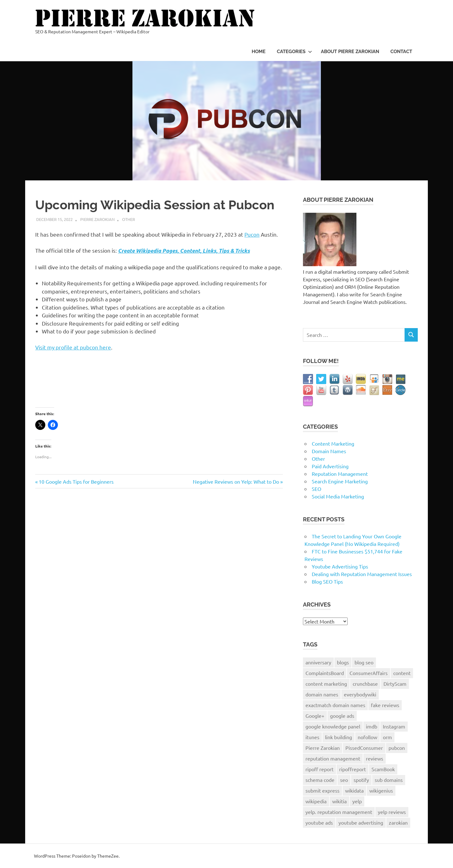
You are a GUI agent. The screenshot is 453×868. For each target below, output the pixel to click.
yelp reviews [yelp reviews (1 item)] (392, 812)
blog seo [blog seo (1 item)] (364, 662)
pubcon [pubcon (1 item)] (397, 748)
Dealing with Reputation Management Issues (362, 574)
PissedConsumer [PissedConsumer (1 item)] (364, 748)
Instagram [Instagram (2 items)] (394, 726)
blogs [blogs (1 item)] (343, 662)
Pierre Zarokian (97, 219)
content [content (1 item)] (402, 673)
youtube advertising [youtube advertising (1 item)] (361, 822)
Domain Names (329, 451)
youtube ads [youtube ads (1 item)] (319, 822)
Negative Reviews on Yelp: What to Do (236, 481)
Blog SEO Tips (327, 581)
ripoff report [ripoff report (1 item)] (319, 769)
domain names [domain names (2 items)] (322, 694)
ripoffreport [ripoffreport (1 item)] (352, 769)
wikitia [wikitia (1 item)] (339, 801)
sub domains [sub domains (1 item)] (389, 780)
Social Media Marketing (338, 496)
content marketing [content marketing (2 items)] (326, 684)
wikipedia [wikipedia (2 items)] (316, 801)
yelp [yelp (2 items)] (357, 801)
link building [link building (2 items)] (338, 737)
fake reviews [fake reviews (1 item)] (385, 705)
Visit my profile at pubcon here (73, 347)
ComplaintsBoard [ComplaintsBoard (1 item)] (325, 673)
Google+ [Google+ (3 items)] (315, 716)
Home (259, 52)
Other (129, 219)
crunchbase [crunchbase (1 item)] (365, 684)
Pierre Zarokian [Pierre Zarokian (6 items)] (323, 748)
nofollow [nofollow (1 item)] (367, 737)
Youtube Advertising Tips (340, 566)
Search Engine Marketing (340, 481)
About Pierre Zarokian (350, 52)
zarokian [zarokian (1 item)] (398, 822)
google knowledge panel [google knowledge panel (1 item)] (333, 726)
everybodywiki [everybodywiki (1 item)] (360, 694)
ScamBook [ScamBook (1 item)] (383, 769)
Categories (294, 52)
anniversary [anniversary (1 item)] (318, 662)
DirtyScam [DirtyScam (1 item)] (395, 684)
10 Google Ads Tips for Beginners (76, 481)
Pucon (252, 234)
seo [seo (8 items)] (344, 780)
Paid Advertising (330, 466)
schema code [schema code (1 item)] (320, 780)
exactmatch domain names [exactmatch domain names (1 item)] (335, 705)
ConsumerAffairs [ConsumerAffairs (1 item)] (369, 673)
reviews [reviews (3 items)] (375, 758)
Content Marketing (333, 443)
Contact (401, 52)
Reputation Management (340, 474)
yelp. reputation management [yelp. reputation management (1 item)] (339, 812)
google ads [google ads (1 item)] (342, 716)
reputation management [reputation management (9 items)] (333, 758)
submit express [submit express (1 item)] (322, 790)
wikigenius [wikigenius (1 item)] (381, 790)
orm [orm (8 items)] (387, 737)
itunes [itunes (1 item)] (312, 737)
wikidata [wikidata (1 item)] (354, 790)
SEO (316, 489)
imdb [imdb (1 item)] (372, 726)
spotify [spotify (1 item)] (361, 780)
